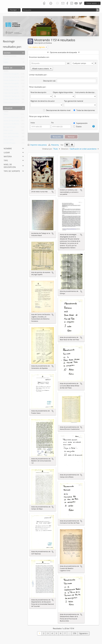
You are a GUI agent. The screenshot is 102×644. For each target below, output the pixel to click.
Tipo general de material (74, 101)
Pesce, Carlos (9, 140)
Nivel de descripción (10, 165)
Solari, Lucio (8, 131)
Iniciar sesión (92, 3)
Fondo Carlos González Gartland (16, 100)
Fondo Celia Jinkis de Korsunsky (16, 87)
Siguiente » (84, 633)
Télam (6, 115)
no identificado (9, 143)
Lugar (7, 152)
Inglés (6, 63)
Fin (52, 123)
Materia (8, 156)
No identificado (10, 128)
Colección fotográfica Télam (14, 74)
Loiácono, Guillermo (11, 124)
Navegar (13, 10)
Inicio (33, 123)
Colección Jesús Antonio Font (15, 103)
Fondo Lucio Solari (11, 90)
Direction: (65, 149)
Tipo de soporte (12, 171)
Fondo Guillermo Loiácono (14, 81)
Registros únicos (10, 56)
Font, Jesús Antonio (11, 137)
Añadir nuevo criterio (42, 69)
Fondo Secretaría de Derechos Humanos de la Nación (24, 78)
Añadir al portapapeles (53, 192)
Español (7, 60)
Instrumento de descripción (86, 92)
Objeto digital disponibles (63, 92)
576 (75, 633)
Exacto (77, 126)
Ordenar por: (47, 149)
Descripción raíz (49, 81)
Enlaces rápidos (57, 3)
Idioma (7, 53)
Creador (8, 108)
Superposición (80, 123)
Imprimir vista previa (37, 145)
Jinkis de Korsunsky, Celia (13, 134)
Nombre (8, 148)
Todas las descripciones (84, 110)
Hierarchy (54, 145)
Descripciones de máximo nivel (57, 110)
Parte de (8, 67)
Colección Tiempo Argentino (15, 97)
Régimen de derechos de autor (43, 101)
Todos (6, 71)
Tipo (6, 160)
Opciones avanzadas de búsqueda (63, 52)
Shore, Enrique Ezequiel (13, 121)
